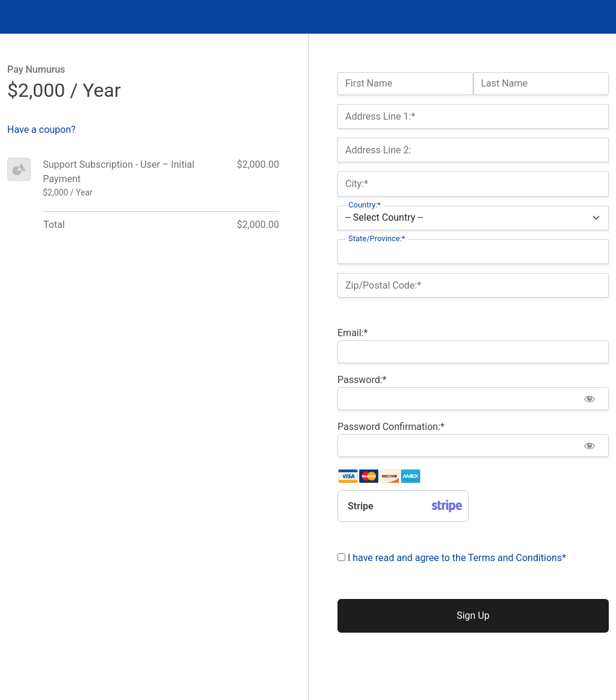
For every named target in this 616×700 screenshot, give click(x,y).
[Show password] (589, 399)
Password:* (362, 380)
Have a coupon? (42, 130)
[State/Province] (473, 252)
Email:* (353, 333)
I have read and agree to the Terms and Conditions (455, 558)
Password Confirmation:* (391, 427)
